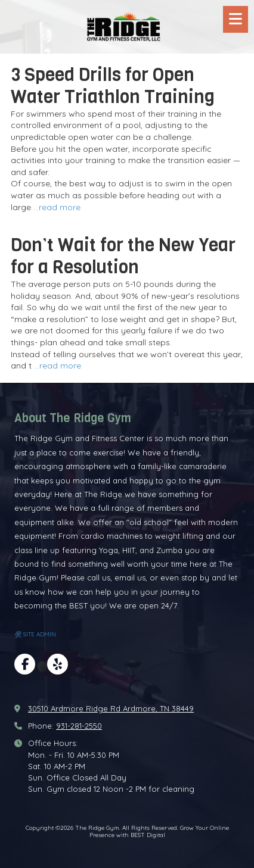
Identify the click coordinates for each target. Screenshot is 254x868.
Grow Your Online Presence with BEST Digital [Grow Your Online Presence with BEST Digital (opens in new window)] (159, 831)
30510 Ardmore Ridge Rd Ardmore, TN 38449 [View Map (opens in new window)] (111, 708)
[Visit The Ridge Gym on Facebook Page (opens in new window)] (25, 664)
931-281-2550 (79, 726)
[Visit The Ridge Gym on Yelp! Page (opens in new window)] (58, 664)
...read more (57, 207)
